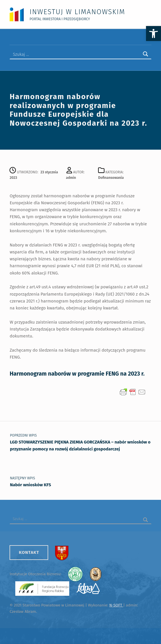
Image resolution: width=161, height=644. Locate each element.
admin (71, 178)
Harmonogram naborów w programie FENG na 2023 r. (77, 374)
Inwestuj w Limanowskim (77, 12)
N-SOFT (116, 605)
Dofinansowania (111, 178)
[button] (153, 34)
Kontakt (29, 552)
